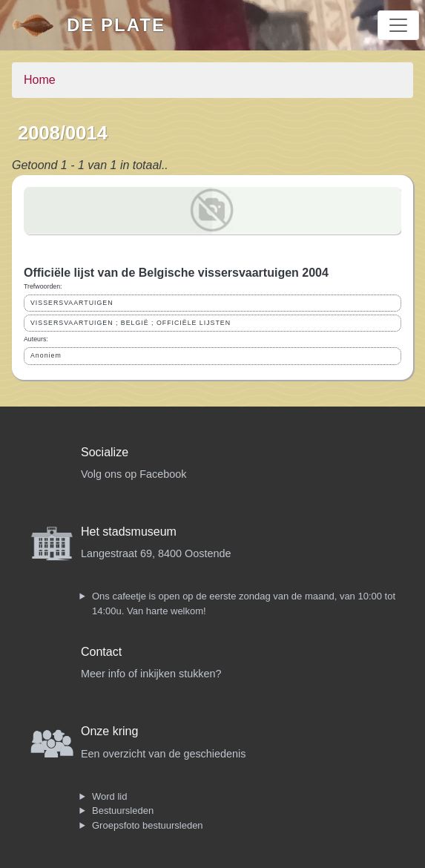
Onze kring (109, 731)
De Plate (116, 25)
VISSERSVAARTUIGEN (72, 303)
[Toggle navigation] (398, 25)
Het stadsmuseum (129, 532)
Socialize (105, 452)
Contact (101, 652)
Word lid (109, 796)
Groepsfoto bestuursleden (148, 825)
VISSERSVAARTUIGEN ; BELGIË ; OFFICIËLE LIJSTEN (131, 323)
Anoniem (46, 355)
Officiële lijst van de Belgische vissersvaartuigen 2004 (176, 273)
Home (40, 80)
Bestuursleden (123, 811)
